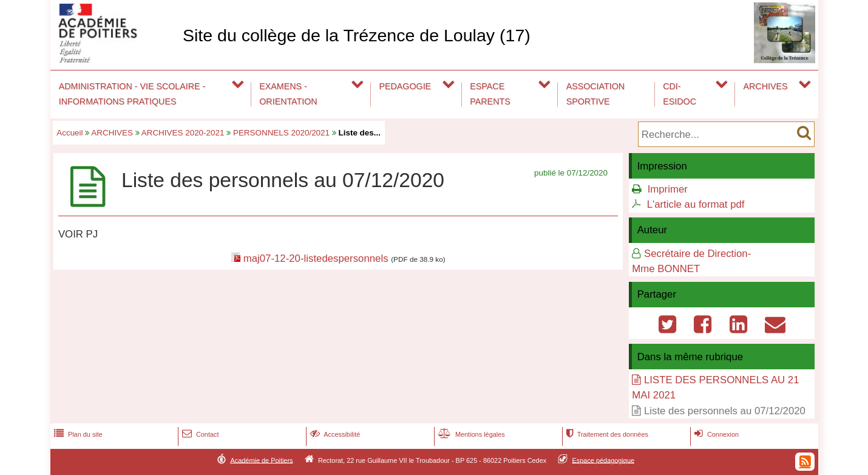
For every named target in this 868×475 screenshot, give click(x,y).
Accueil (70, 133)
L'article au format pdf (696, 204)
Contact (199, 434)
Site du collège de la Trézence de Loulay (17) (357, 35)
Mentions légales (470, 434)
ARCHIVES (766, 86)
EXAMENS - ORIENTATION (288, 94)
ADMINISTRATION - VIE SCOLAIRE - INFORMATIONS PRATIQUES (132, 94)
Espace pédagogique (604, 460)
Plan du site (77, 434)
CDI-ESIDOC (680, 94)
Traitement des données (606, 434)
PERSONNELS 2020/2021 (281, 133)
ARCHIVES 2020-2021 (183, 133)
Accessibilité (334, 434)
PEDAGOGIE (405, 86)
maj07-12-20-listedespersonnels (316, 258)
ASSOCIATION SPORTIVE (595, 94)
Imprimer (668, 189)
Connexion (715, 434)
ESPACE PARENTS (490, 94)
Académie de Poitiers (261, 460)
